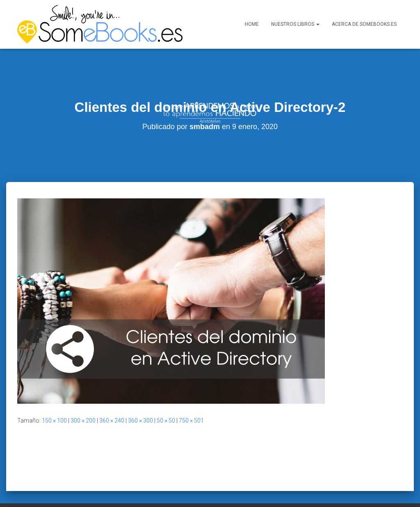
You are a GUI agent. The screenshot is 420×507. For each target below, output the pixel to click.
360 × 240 (112, 404)
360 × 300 (140, 404)
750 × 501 (191, 404)
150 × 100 (54, 404)
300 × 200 (83, 404)
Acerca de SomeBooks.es (364, 24)
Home (252, 24)
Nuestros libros (295, 24)
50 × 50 (166, 404)
